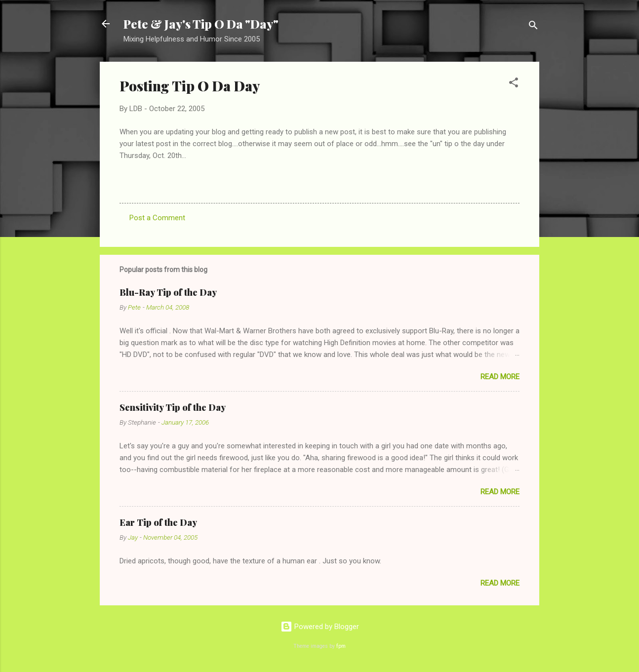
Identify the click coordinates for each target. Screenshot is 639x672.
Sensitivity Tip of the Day (173, 407)
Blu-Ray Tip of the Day (168, 292)
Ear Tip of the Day (158, 522)
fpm (341, 646)
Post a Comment (157, 218)
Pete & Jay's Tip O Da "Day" (201, 24)
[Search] (533, 27)
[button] (514, 84)
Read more (500, 377)
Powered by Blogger (320, 627)
